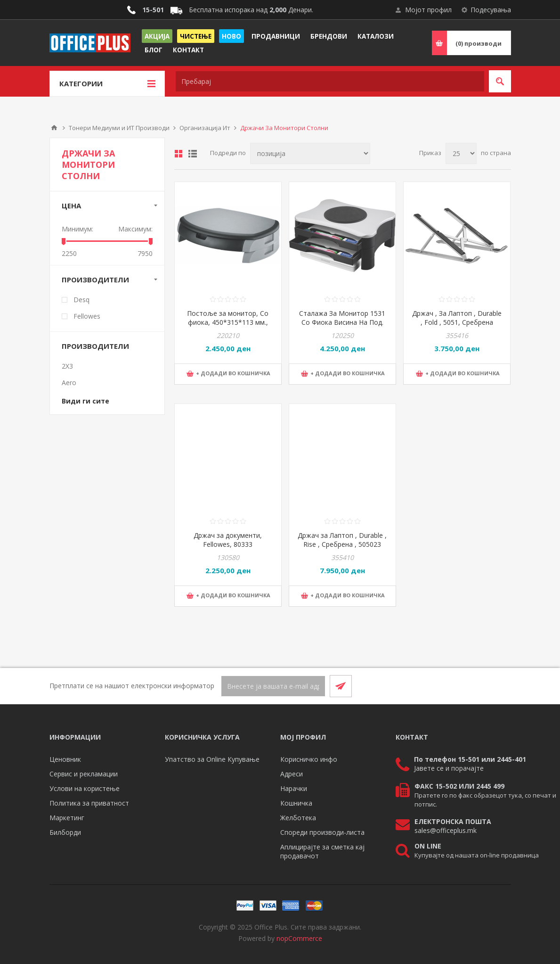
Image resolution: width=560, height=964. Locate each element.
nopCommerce (299, 938)
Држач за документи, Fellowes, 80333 (228, 540)
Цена (71, 206)
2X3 (67, 366)
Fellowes (87, 316)
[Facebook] (477, 686)
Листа (193, 154)
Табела (179, 154)
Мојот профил (428, 10)
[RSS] (500, 686)
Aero (69, 383)
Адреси (292, 774)
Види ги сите (85, 401)
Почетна (54, 128)
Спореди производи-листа (322, 832)
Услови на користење (85, 788)
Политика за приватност (89, 803)
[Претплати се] (273, 686)
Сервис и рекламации (84, 774)
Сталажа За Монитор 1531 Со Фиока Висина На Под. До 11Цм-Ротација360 (342, 322)
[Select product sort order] (310, 153)
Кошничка (296, 803)
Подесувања (491, 10)
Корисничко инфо (309, 759)
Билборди (65, 832)
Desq (81, 300)
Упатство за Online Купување (212, 759)
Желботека (298, 818)
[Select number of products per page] (461, 153)
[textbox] (330, 81)
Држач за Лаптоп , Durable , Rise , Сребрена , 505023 (342, 540)
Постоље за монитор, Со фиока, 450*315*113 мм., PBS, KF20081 (228, 322)
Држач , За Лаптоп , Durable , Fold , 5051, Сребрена (457, 318)
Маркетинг (67, 818)
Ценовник (65, 759)
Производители (95, 280)
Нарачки (294, 788)
